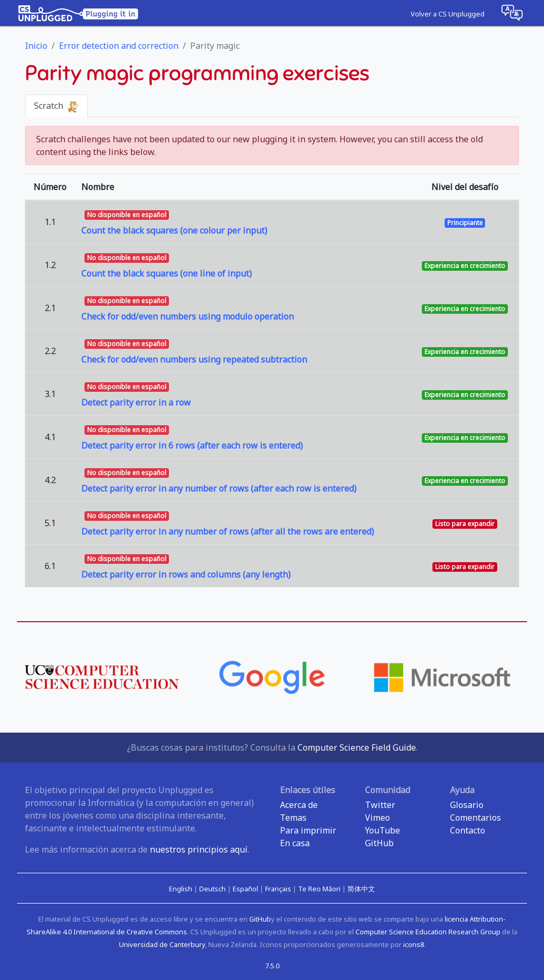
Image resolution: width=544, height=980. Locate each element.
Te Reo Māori (320, 889)
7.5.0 (272, 966)
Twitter (380, 805)
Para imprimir (308, 830)
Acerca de (299, 805)
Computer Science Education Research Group (428, 932)
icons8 (414, 944)
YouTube (382, 830)
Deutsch (213, 889)
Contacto (467, 830)
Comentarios (475, 818)
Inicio (36, 46)
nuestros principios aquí (199, 849)
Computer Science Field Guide (357, 747)
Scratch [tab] (56, 106)
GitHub (379, 843)
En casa (295, 843)
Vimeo (377, 818)
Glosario (467, 805)
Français (279, 889)
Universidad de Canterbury (162, 944)
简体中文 (361, 889)
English (181, 889)
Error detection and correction (119, 46)
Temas (293, 818)
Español (246, 889)
